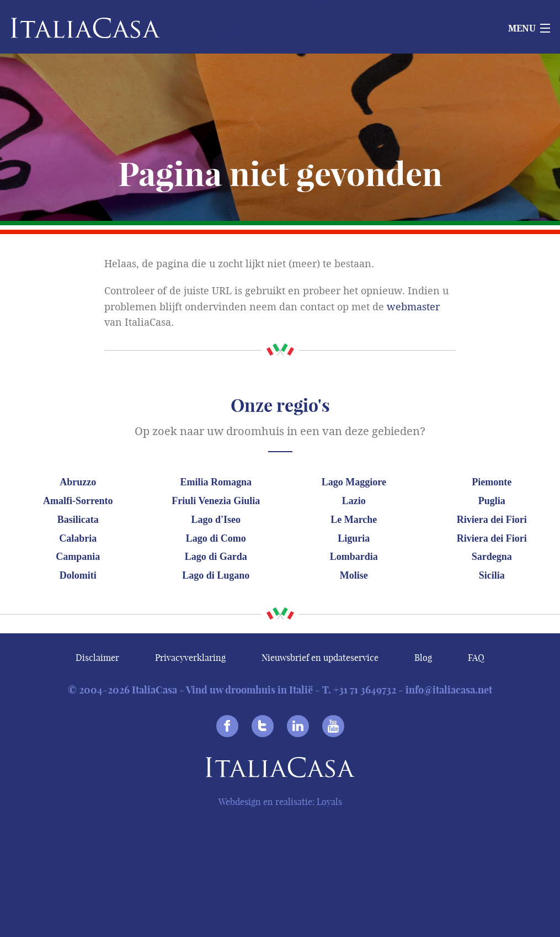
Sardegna (492, 557)
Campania (78, 557)
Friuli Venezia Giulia (216, 501)
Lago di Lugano (216, 575)
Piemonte (492, 482)
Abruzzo (78, 482)
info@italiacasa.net (449, 690)
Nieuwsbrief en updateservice (320, 658)
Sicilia (492, 575)
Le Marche (354, 520)
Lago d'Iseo (216, 520)
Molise (354, 575)
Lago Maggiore (354, 482)
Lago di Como (216, 538)
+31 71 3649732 (365, 690)
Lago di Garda (216, 557)
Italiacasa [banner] (67, 28)
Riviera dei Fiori (492, 520)
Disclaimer (97, 658)
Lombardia (354, 557)
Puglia (492, 501)
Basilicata (78, 520)
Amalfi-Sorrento (78, 501)
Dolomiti (78, 575)
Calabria (78, 538)
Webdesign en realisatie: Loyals (280, 802)
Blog (423, 658)
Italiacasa (280, 769)
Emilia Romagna (216, 482)
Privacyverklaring (190, 658)
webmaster (413, 307)
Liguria (354, 538)
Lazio (354, 501)
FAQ (476, 658)
